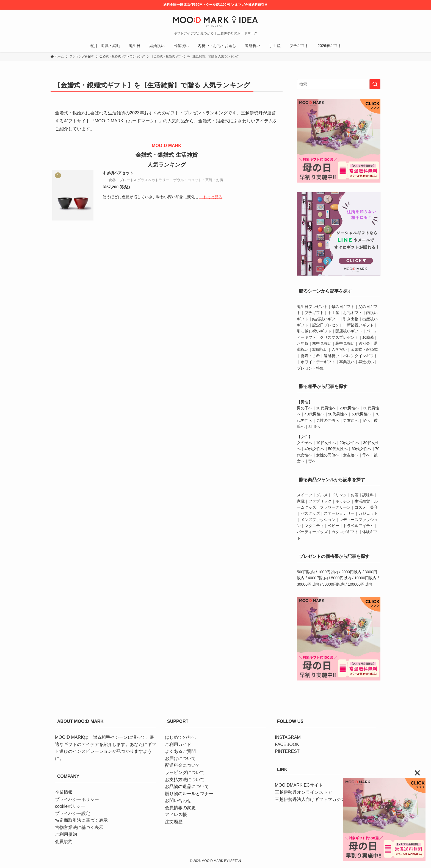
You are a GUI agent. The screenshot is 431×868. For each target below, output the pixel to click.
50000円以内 (334, 584)
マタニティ (314, 526)
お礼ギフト (353, 313)
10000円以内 (365, 578)
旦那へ (314, 426)
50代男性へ (338, 414)
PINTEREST (287, 751)
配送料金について (183, 765)
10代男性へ (326, 408)
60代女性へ (361, 449)
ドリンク (339, 495)
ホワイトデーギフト (318, 362)
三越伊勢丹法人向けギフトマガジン (310, 799)
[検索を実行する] (375, 84)
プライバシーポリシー (77, 799)
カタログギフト (345, 532)
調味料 (368, 495)
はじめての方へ (180, 737)
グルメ (322, 495)
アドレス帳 (176, 815)
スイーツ (305, 495)
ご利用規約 (66, 834)
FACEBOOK (287, 744)
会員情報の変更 (180, 808)
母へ (366, 455)
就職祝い (320, 349)
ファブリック (320, 501)
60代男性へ (361, 414)
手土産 (333, 313)
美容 (374, 507)
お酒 (355, 495)
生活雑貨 (362, 501)
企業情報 (64, 792)
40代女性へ (314, 449)
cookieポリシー (70, 806)
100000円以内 (360, 584)
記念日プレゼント (328, 325)
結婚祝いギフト (326, 319)
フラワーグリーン (335, 507)
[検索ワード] (339, 84)
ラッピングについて (185, 772)
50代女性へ (338, 449)
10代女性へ (326, 443)
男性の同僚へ (328, 420)
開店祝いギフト (349, 331)
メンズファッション (318, 520)
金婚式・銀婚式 (364, 349)
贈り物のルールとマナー (189, 794)
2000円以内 (351, 572)
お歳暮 (368, 337)
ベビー (333, 526)
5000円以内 (341, 578)
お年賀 (303, 343)
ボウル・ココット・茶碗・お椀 (198, 180)
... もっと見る (211, 197)
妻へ (312, 461)
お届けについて (180, 758)
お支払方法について (185, 780)
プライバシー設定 (73, 813)
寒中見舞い (322, 343)
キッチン (343, 501)
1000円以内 (328, 572)
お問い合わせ (178, 801)
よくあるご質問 (180, 751)
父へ (366, 420)
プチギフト (314, 313)
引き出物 (351, 319)
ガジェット (368, 513)
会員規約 (64, 841)
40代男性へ (314, 414)
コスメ (360, 507)
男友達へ (351, 420)
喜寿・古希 (310, 356)
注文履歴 (174, 822)
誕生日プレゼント (312, 307)
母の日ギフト (343, 307)
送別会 (364, 343)
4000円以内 (318, 578)
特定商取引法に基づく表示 (81, 820)
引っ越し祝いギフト (314, 331)
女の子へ (305, 443)
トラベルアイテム (358, 526)
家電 (301, 501)
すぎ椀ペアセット (118, 173)
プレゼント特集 (310, 368)
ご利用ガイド (178, 744)
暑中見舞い (345, 343)
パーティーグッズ (312, 532)
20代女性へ (350, 443)
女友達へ (351, 455)
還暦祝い (331, 356)
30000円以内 (308, 584)
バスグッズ (310, 513)
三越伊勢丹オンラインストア (303, 792)
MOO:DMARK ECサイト (299, 785)
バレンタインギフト (360, 356)
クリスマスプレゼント (339, 337)
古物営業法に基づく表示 (79, 827)
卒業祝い (347, 362)
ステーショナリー (339, 513)
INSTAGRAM (288, 737)
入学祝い (339, 349)
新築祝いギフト (360, 325)
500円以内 (306, 572)
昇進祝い (366, 362)
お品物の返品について (187, 786)
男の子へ (305, 408)
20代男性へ (350, 408)
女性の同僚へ (328, 455)
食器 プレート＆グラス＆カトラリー (139, 180)
